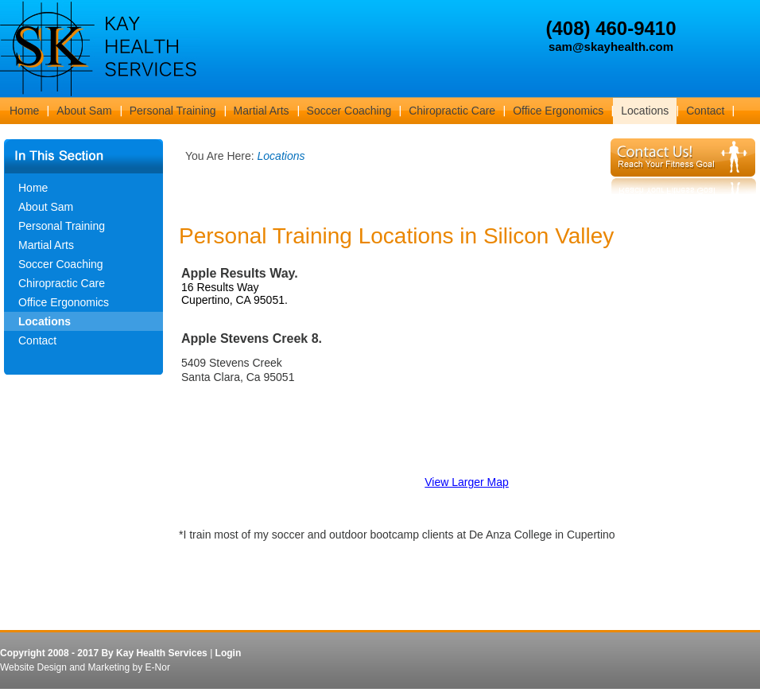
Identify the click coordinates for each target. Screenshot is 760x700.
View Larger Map (467, 482)
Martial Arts (46, 245)
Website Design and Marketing (65, 667)
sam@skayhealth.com (611, 47)
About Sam (46, 207)
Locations (45, 321)
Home (33, 188)
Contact (37, 340)
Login (229, 653)
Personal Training (62, 226)
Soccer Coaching (61, 264)
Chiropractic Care (62, 283)
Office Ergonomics (64, 302)
